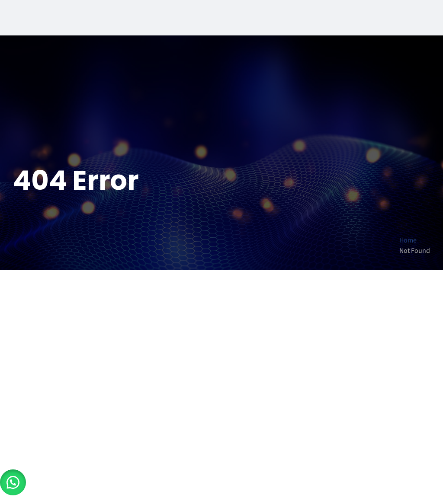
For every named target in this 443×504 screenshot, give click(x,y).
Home (408, 240)
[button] (13, 482)
